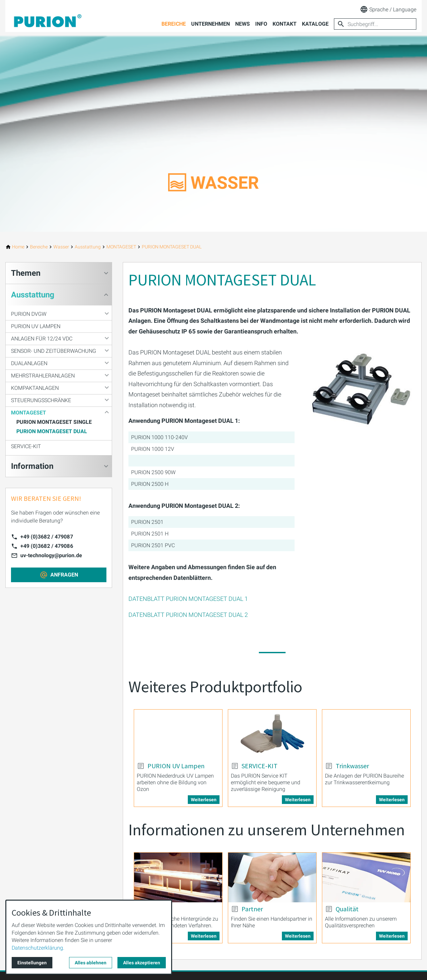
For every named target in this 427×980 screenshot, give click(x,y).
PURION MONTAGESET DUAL (52, 431)
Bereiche (174, 24)
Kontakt (285, 24)
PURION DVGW (29, 314)
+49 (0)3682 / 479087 (47, 537)
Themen (26, 273)
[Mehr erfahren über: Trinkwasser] (366, 734)
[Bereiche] (39, 247)
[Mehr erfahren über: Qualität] (366, 877)
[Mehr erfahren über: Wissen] (178, 877)
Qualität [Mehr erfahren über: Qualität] (347, 909)
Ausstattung (33, 295)
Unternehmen (210, 24)
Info (261, 24)
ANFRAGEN (64, 575)
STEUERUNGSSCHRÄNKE (41, 400)
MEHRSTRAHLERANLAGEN (43, 376)
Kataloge (315, 24)
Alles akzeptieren (142, 963)
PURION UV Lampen (36, 326)
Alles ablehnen (91, 963)
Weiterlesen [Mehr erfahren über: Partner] (298, 936)
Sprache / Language (388, 9)
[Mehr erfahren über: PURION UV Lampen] (178, 734)
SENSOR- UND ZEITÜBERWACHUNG (54, 351)
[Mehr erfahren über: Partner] (272, 877)
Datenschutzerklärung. (38, 948)
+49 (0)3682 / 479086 (47, 546)
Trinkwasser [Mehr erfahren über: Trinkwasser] (352, 766)
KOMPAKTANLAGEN (35, 388)
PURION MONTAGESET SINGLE (54, 422)
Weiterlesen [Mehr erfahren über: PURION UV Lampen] (204, 800)
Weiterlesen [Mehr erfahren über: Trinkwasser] (392, 800)
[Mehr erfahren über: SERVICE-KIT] (272, 734)
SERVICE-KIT (26, 446)
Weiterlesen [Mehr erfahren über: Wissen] (204, 936)
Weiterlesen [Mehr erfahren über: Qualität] (392, 936)
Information (32, 466)
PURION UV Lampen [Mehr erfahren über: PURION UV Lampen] (176, 766)
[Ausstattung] (88, 247)
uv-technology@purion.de (51, 555)
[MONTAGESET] (121, 247)
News (243, 24)
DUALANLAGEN (29, 363)
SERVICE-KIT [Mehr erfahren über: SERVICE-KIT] (260, 766)
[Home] (18, 247)
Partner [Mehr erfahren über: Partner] (252, 909)
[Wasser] (61, 247)
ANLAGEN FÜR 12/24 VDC (42, 339)
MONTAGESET (29, 413)
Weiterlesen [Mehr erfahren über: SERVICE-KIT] (298, 800)
